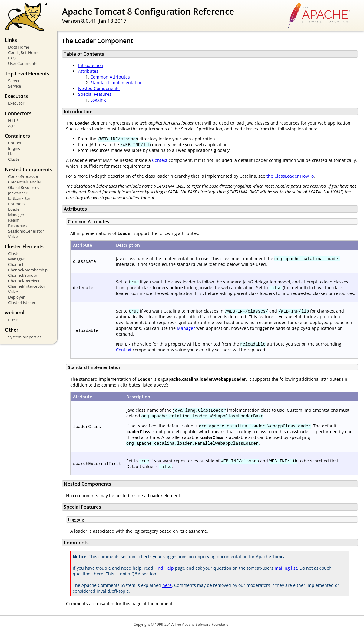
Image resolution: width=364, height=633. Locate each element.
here (167, 585)
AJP (11, 126)
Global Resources (24, 187)
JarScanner (18, 193)
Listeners (16, 204)
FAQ (12, 58)
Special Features (95, 94)
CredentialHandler (25, 182)
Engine (14, 148)
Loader (15, 209)
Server (14, 81)
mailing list (286, 568)
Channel (16, 264)
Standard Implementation (116, 83)
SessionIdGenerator (26, 231)
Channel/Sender (23, 275)
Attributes (88, 71)
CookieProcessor (23, 176)
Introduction (91, 65)
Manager (16, 215)
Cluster (15, 159)
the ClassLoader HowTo (290, 176)
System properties (25, 337)
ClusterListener (22, 303)
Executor (16, 103)
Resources (17, 226)
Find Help (164, 568)
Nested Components (99, 88)
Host (13, 154)
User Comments (23, 63)
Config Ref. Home (24, 52)
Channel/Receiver (24, 281)
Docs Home (19, 47)
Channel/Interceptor (27, 286)
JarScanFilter (19, 198)
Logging (98, 100)
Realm (14, 220)
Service (15, 86)
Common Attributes (110, 77)
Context (15, 143)
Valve (13, 236)
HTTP (13, 120)
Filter (13, 320)
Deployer (16, 297)
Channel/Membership (28, 270)
